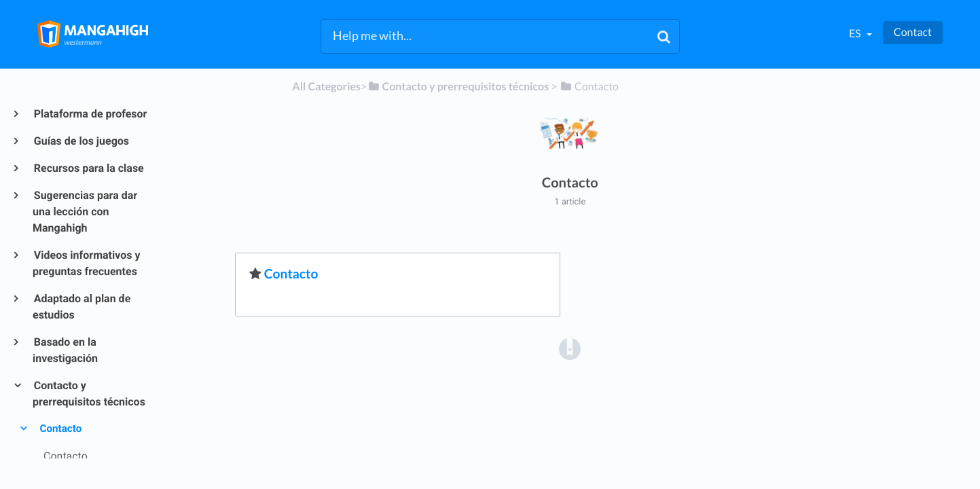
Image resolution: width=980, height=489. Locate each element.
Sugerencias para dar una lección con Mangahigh (85, 212)
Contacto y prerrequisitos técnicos (89, 394)
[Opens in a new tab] (570, 349)
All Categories (326, 87)
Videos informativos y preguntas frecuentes (87, 263)
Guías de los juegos (81, 141)
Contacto (60, 429)
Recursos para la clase (88, 168)
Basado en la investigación (65, 350)
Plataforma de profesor (90, 114)
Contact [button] (913, 32)
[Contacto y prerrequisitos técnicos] (458, 87)
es (856, 34)
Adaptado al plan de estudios (81, 307)
